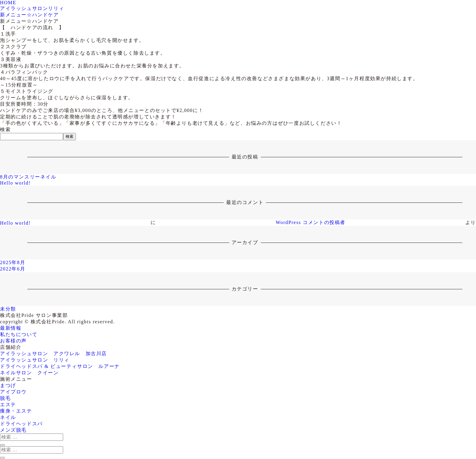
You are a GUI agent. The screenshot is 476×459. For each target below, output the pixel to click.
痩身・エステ (16, 411)
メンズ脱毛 (13, 430)
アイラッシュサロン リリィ (35, 360)
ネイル (8, 417)
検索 (5, 129)
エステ (8, 405)
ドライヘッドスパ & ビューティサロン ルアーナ (60, 366)
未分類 (8, 309)
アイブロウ (13, 392)
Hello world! (15, 183)
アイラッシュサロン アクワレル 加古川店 (53, 354)
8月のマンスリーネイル (28, 177)
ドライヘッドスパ (21, 424)
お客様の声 (13, 341)
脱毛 (5, 398)
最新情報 (11, 328)
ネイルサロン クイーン (29, 373)
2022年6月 (13, 269)
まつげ (8, 385)
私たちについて (19, 334)
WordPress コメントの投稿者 (311, 222)
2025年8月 (13, 262)
